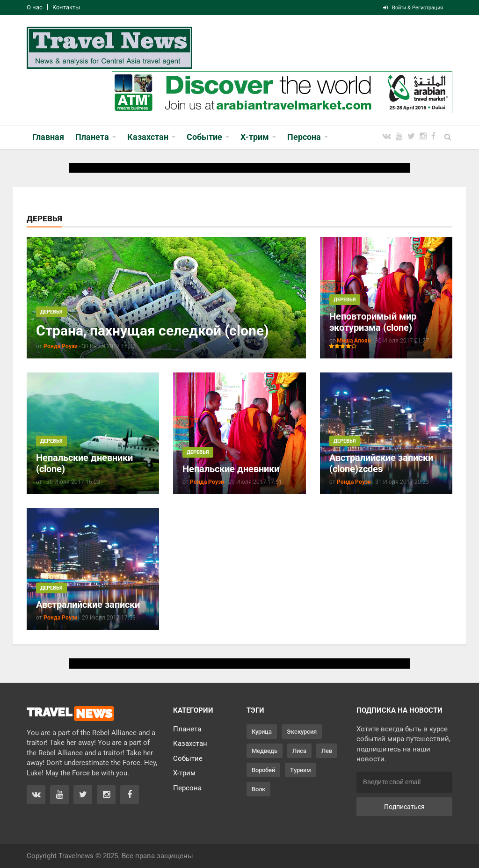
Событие (188, 759)
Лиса (299, 751)
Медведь (265, 751)
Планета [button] (92, 137)
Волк (258, 789)
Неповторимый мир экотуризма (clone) (373, 322)
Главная (48, 137)
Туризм (301, 770)
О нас (35, 7)
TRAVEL (70, 714)
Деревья (51, 312)
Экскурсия (302, 732)
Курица (262, 732)
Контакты (66, 7)
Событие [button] (204, 137)
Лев (327, 751)
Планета (187, 729)
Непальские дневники (231, 469)
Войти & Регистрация (413, 8)
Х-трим (184, 773)
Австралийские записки (88, 605)
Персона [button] (304, 137)
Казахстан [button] (148, 137)
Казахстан (190, 744)
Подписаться (404, 807)
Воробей (263, 770)
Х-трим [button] (255, 137)
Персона (187, 788)
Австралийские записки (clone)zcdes (381, 463)
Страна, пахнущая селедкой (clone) (152, 331)
